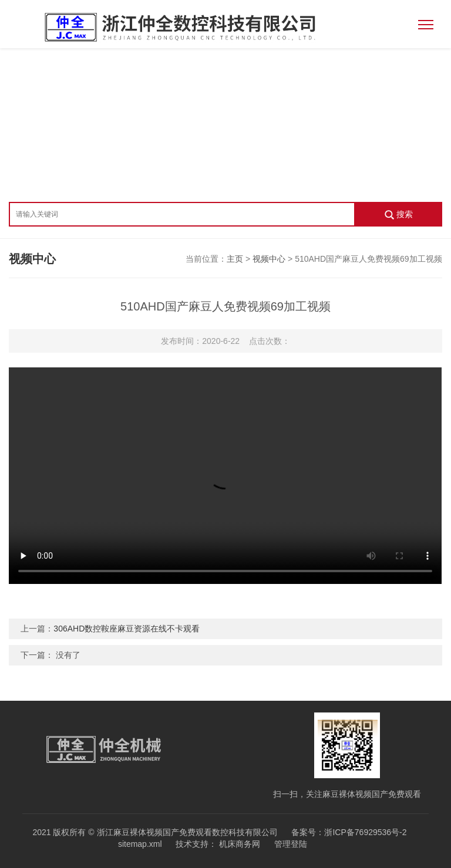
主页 (235, 259)
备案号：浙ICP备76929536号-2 (349, 832)
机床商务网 (238, 844)
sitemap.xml (140, 844)
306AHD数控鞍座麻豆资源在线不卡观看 (127, 629)
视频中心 (269, 259)
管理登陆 (291, 844)
